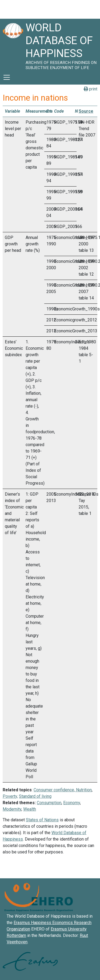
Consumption (49, 803)
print (91, 89)
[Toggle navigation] (7, 77)
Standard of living (35, 796)
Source (86, 111)
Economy (72, 803)
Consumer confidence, (54, 790)
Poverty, (10, 796)
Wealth (30, 809)
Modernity (12, 809)
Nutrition (84, 790)
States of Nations (42, 820)
